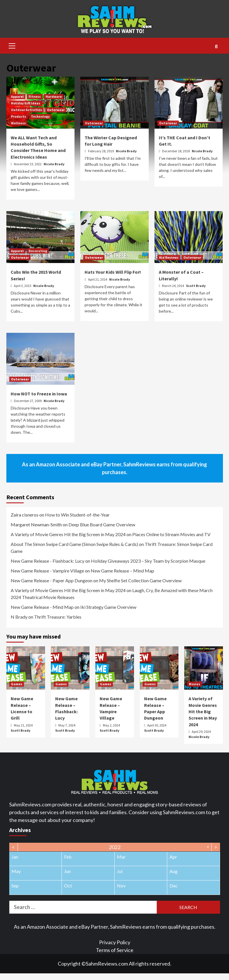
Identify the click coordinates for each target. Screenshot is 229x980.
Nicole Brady (54, 164)
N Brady (19, 617)
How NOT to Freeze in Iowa (39, 394)
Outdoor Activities (26, 110)
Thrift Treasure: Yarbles (58, 617)
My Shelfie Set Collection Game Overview (140, 580)
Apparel (17, 96)
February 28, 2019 (101, 151)
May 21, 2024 (23, 725)
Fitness (35, 96)
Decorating (38, 251)
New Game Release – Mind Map (122, 571)
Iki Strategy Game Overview (108, 607)
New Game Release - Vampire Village (47, 571)
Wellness (18, 123)
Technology (40, 116)
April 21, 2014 (98, 279)
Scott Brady (196, 286)
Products (18, 116)
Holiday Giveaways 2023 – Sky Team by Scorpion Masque (148, 561)
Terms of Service (115, 950)
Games (17, 684)
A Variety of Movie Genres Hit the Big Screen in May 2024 (68, 534)
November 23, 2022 (28, 164)
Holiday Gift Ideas (26, 103)
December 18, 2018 (176, 151)
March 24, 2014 (173, 286)
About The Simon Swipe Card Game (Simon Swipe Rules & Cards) (74, 544)
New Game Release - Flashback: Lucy (48, 561)
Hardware (54, 96)
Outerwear (56, 110)
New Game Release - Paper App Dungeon (52, 580)
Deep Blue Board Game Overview (102, 524)
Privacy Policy (115, 942)
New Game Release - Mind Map (42, 607)
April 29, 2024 (201, 732)
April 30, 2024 (157, 725)
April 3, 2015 (23, 286)
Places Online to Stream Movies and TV (171, 534)
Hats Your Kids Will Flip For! (113, 272)
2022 (115, 847)
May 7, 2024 (67, 725)
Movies (194, 684)
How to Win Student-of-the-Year (77, 515)
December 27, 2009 (28, 401)
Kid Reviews (169, 257)
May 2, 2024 (111, 725)
